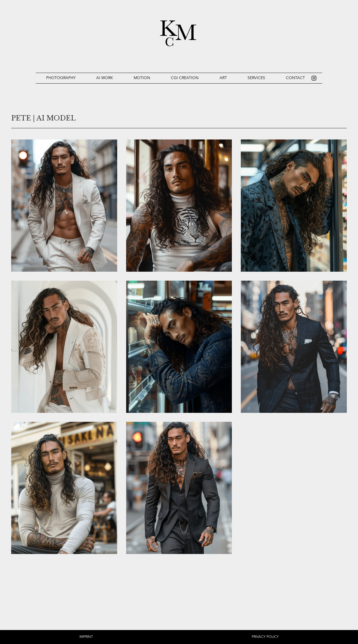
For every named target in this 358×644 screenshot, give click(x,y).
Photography (61, 78)
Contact (295, 78)
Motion (142, 78)
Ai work (105, 78)
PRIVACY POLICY (265, 637)
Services (256, 78)
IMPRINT (86, 637)
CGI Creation (185, 78)
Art (223, 78)
